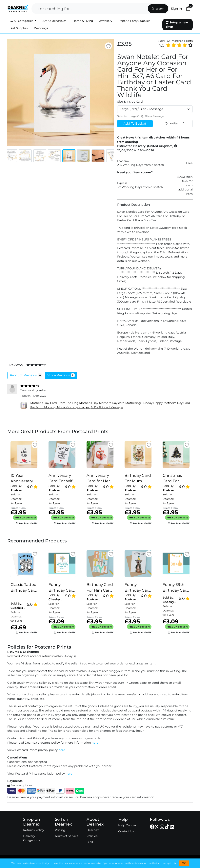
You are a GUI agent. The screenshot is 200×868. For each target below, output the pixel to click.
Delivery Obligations (31, 838)
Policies (92, 836)
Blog (90, 842)
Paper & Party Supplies (134, 21)
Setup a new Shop (177, 25)
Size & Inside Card (130, 102)
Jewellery (106, 21)
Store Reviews (61, 375)
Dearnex (93, 830)
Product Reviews (26, 375)
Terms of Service (67, 836)
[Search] (89, 9)
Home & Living (83, 21)
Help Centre (127, 825)
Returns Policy (34, 830)
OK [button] (184, 863)
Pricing (60, 830)
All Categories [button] (22, 21)
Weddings (41, 28)
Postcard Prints (182, 41)
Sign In (176, 9)
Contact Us (126, 831)
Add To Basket (135, 124)
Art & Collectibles (54, 21)
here (95, 743)
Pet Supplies (19, 28)
